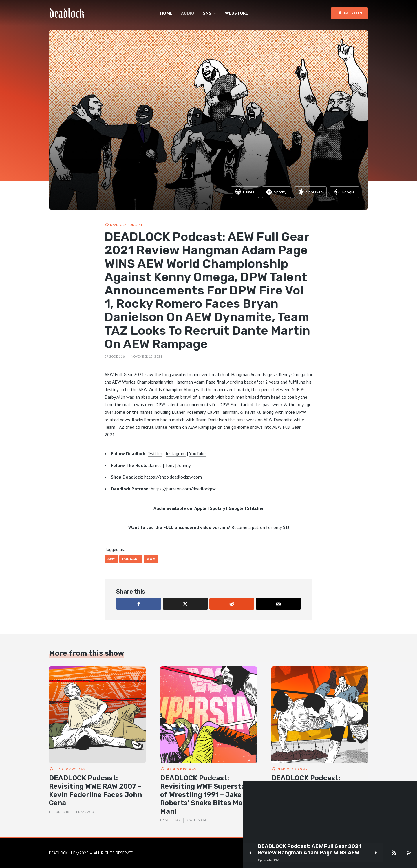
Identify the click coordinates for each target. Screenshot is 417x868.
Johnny (184, 465)
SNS (207, 13)
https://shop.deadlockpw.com (173, 477)
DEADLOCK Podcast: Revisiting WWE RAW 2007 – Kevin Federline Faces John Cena (95, 790)
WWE (151, 559)
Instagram (176, 453)
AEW (111, 559)
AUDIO (188, 13)
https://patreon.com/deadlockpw (183, 489)
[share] (408, 853)
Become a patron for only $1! (260, 527)
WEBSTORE (236, 13)
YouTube (197, 453)
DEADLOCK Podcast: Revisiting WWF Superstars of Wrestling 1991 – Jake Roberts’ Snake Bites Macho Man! (208, 795)
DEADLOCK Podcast (126, 225)
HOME (166, 13)
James (156, 465)
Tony (170, 465)
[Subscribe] (394, 853)
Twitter (155, 453)
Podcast (131, 559)
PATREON (353, 13)
